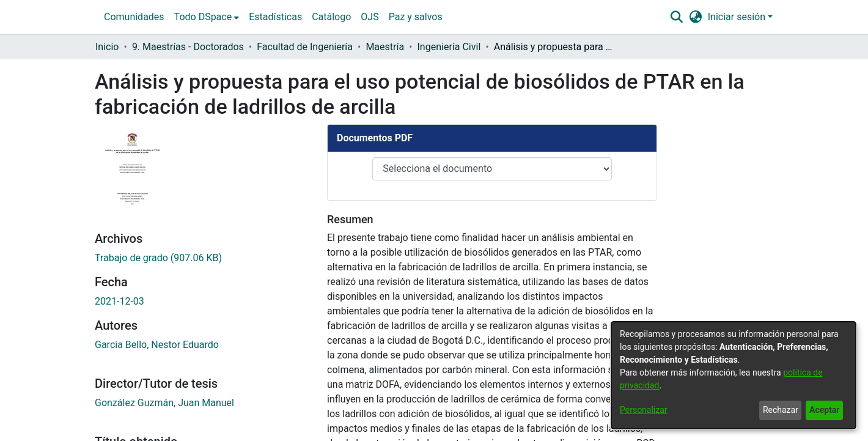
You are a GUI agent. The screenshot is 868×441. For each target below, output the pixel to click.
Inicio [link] (107, 47)
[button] (676, 17)
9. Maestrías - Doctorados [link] (188, 47)
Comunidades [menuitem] (134, 17)
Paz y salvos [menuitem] (416, 17)
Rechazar (781, 410)
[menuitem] (207, 17)
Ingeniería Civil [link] (449, 47)
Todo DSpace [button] (203, 17)
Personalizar (644, 410)
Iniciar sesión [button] (738, 17)
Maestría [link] (385, 47)
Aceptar (824, 410)
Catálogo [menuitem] (331, 17)
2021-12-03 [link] (120, 268)
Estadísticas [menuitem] (275, 17)
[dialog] (734, 375)
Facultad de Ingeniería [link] (305, 47)
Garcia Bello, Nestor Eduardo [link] (157, 311)
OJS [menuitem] (370, 17)
